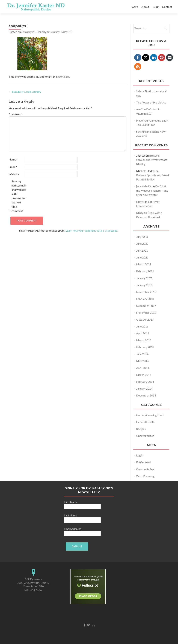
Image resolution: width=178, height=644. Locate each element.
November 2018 (146, 292)
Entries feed (143, 462)
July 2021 (142, 250)
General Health (145, 422)
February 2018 (145, 299)
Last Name (73, 515)
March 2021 (144, 264)
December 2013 (146, 395)
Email (13, 167)
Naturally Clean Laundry (25, 92)
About (145, 7)
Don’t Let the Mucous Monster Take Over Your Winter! (152, 190)
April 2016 (143, 333)
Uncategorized (145, 436)
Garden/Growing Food (150, 415)
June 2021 (142, 257)
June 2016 (142, 326)
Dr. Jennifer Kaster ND (60, 32)
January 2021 (144, 278)
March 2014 (144, 375)
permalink (63, 77)
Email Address (73, 529)
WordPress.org (145, 476)
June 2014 (142, 354)
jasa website (144, 186)
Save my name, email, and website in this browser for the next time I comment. (19, 196)
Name (13, 159)
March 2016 (144, 340)
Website (14, 174)
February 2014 (145, 382)
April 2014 (143, 368)
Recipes (141, 429)
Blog (156, 7)
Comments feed (146, 469)
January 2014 (144, 388)
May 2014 (142, 361)
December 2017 (146, 306)
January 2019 (144, 285)
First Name (73, 502)
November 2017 (146, 313)
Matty (140, 202)
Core (135, 7)
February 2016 (145, 347)
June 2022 (142, 244)
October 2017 (145, 319)
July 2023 (142, 237)
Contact (167, 7)
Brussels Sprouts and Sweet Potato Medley (152, 160)
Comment (16, 114)
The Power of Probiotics (151, 102)
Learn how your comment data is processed (91, 230)
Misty (140, 213)
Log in (140, 455)
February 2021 (145, 271)
